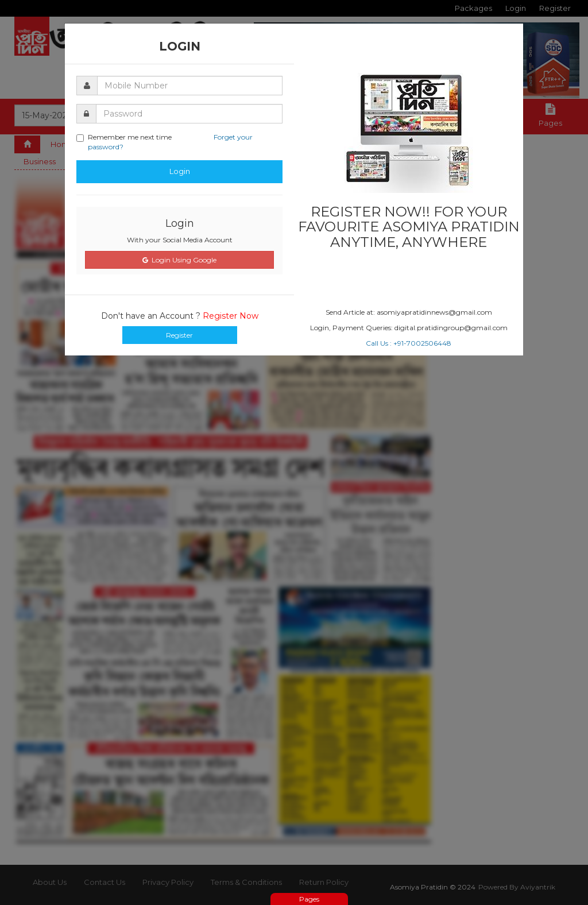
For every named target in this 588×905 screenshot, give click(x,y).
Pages (309, 899)
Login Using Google (179, 260)
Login (180, 171)
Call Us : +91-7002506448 (409, 343)
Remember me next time (165, 142)
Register (179, 335)
